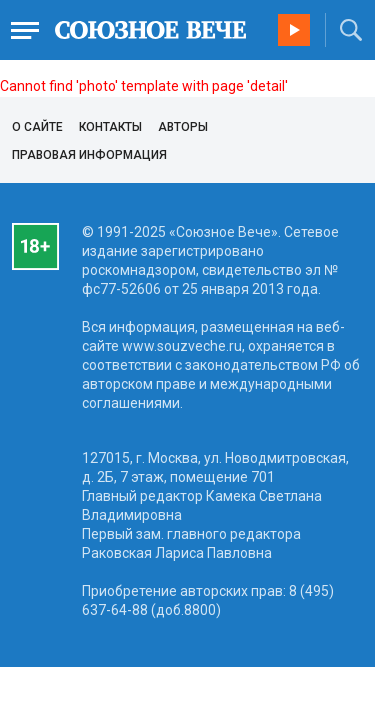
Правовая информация (89, 155)
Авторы (183, 127)
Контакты (110, 127)
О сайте (37, 127)
